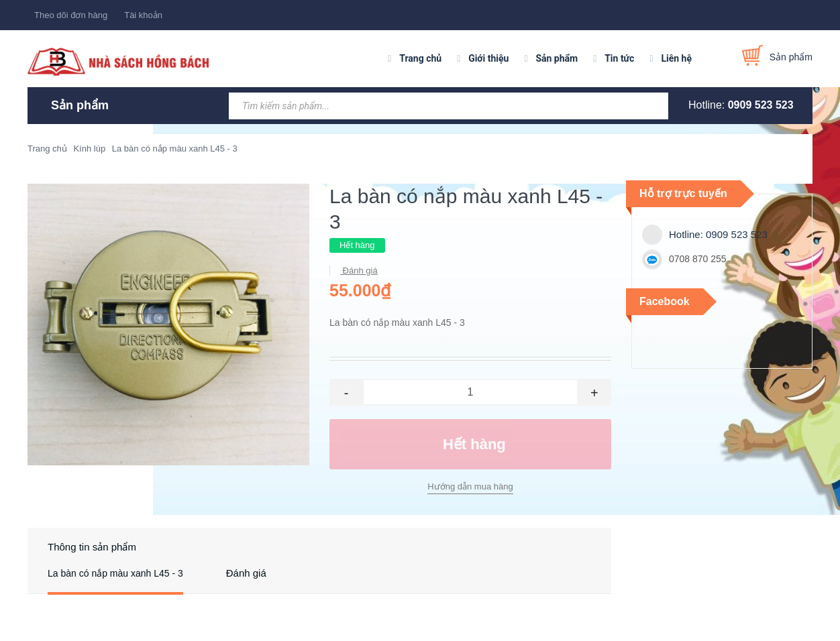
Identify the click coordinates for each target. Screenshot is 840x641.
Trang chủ (420, 58)
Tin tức (619, 58)
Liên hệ (676, 58)
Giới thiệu (488, 58)
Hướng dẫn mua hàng (470, 486)
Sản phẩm (557, 58)
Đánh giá (359, 271)
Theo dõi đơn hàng (71, 15)
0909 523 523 (761, 105)
